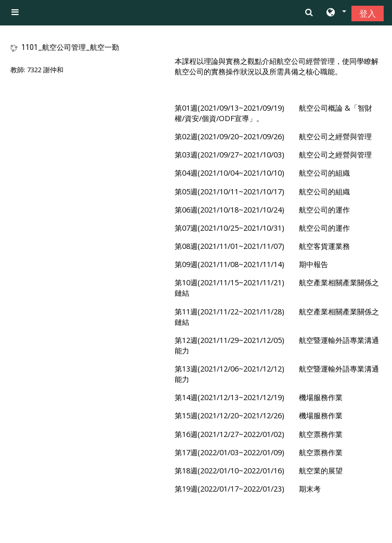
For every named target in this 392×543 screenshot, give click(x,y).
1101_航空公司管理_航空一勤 (70, 47)
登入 (368, 14)
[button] (336, 13)
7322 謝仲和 (45, 70)
